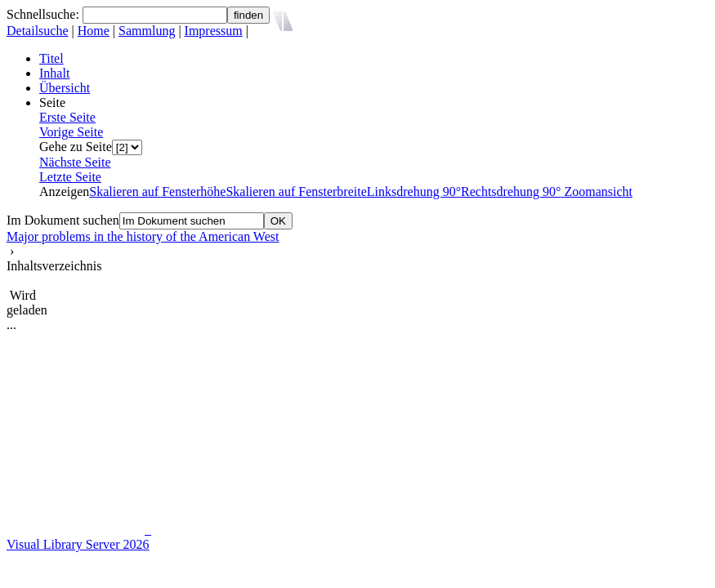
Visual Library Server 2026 (78, 544)
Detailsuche (38, 31)
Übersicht (65, 88)
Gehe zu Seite (76, 147)
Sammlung (147, 31)
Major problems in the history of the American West (143, 236)
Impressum (214, 31)
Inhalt (54, 73)
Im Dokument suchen (63, 220)
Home (94, 31)
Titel (51, 58)
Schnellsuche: (45, 14)
